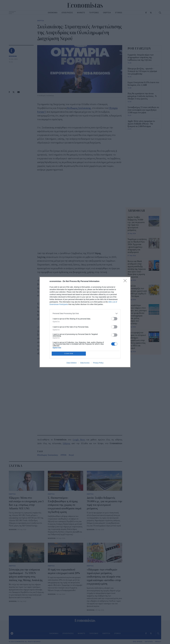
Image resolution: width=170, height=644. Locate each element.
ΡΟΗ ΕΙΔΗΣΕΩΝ (139, 48)
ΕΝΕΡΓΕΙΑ (107, 13)
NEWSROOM (13, 56)
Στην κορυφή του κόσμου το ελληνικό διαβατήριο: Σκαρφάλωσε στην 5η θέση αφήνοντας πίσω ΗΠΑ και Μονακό (137, 340)
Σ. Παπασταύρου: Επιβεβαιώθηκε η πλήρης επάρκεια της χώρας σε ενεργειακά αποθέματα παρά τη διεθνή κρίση (65, 505)
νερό (72, 455)
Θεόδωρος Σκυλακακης (79, 108)
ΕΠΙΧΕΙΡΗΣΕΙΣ (67, 13)
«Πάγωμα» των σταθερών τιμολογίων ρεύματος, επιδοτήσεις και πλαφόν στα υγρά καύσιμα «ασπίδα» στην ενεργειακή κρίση (104, 577)
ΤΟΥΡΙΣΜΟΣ (94, 13)
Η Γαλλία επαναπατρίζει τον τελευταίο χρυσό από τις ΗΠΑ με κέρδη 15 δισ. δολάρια (137, 291)
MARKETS (81, 13)
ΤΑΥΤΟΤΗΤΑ (149, 642)
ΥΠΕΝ (64, 455)
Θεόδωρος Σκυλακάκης (48, 455)
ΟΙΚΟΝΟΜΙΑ (53, 13)
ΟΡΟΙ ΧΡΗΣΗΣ (138, 642)
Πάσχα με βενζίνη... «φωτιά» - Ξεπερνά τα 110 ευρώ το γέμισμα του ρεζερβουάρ (142, 71)
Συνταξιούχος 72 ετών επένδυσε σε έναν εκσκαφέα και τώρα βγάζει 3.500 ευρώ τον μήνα (143, 110)
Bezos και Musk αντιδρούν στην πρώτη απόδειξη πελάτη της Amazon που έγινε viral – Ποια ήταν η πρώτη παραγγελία (137, 269)
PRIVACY (158, 642)
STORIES (119, 13)
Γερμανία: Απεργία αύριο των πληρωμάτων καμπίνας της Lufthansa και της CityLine (141, 57)
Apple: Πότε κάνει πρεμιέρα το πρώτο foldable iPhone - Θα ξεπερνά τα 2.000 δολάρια (141, 124)
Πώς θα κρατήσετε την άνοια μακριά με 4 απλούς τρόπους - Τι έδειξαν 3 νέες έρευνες (142, 96)
